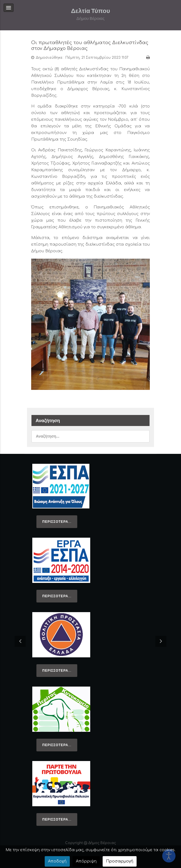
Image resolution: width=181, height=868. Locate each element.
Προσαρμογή (120, 861)
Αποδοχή (57, 861)
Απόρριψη (86, 861)
